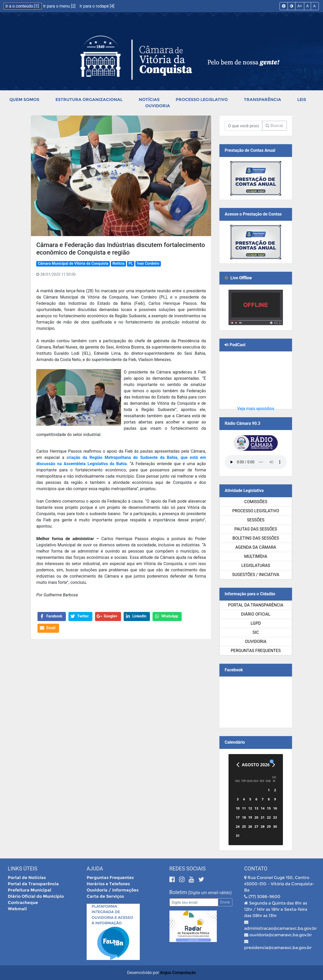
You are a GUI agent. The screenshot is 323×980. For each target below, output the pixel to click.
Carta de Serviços (105, 896)
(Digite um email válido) (210, 893)
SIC (256, 632)
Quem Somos (24, 100)
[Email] (194, 902)
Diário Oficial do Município (36, 896)
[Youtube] (192, 879)
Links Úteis (23, 869)
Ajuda (95, 869)
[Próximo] (274, 765)
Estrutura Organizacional (89, 100)
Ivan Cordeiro (148, 264)
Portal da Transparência (256, 605)
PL (131, 264)
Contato (256, 869)
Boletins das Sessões (256, 538)
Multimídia (256, 556)
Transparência (262, 100)
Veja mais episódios (256, 409)
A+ (300, 6)
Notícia (118, 264)
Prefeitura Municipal (30, 890)
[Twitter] (201, 879)
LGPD (256, 623)
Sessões (256, 520)
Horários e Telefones (108, 884)
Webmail (17, 909)
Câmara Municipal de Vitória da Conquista (73, 264)
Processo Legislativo (202, 100)
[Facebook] (173, 879)
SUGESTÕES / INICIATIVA (256, 575)
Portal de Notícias (27, 878)
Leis (302, 100)
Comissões (256, 502)
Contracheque (23, 903)
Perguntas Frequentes (256, 651)
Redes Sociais (188, 869)
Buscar (274, 126)
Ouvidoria (158, 106)
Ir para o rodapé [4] (97, 6)
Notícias (149, 100)
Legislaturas (256, 565)
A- (315, 6)
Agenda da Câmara (256, 547)
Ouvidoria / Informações (113, 890)
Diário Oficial (256, 614)
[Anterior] (238, 765)
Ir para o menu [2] (60, 6)
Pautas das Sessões (256, 529)
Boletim (178, 892)
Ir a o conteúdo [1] (23, 6)
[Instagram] (183, 879)
